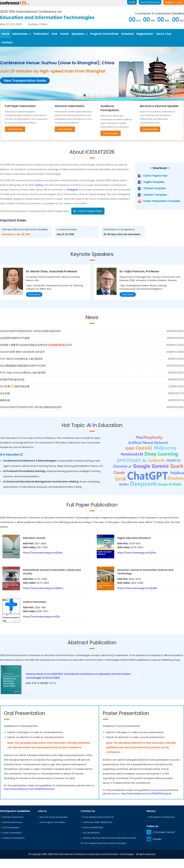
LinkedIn (154, 839)
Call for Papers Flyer (155, 176)
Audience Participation (13, 838)
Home (5, 34)
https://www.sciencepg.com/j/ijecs (43, 588)
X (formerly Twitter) (161, 832)
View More (34, 294)
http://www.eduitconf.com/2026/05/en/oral (29, 789)
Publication (41, 34)
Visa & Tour (164, 34)
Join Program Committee (52, 822)
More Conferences (150, 2)
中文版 (132, 2)
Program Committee (104, 34)
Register (169, 2)
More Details (15, 129)
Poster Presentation (12, 833)
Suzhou (39, 185)
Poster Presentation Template (162, 201)
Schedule (127, 34)
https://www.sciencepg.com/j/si (41, 616)
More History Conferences (162, 817)
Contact (7, 42)
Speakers (80, 34)
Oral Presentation (11, 828)
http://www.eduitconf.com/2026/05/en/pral (146, 794)
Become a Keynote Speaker (54, 817)
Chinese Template (154, 188)
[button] (85, 95)
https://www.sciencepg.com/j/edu (43, 553)
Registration (145, 34)
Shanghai (72, 190)
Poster (64, 34)
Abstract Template (155, 195)
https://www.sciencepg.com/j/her (137, 553)
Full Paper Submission (13, 817)
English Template (154, 182)
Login (180, 2)
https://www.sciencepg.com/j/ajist (137, 588)
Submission (21, 34)
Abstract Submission (12, 822)
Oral (54, 34)
